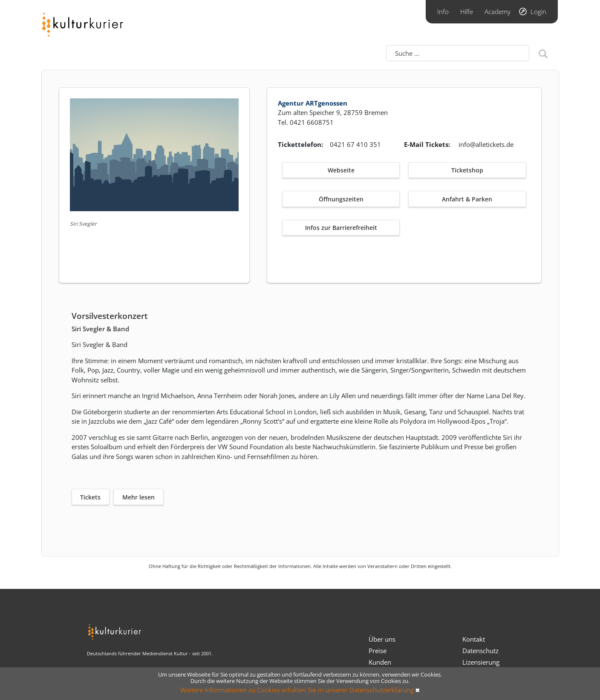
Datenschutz (480, 651)
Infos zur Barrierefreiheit (341, 228)
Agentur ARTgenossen (313, 103)
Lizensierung (481, 662)
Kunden (380, 662)
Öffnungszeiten (341, 199)
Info (443, 11)
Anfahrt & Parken (467, 199)
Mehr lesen (138, 497)
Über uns (382, 639)
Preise (378, 651)
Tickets (90, 497)
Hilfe (467, 11)
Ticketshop (467, 170)
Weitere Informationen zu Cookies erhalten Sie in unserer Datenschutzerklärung (297, 690)
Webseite (341, 170)
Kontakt (474, 639)
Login (538, 11)
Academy (498, 11)
